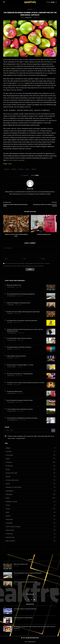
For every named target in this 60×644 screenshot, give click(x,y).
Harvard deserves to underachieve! (23, 618)
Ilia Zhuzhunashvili (12, 333)
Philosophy (31, 495)
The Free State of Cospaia (31, 527)
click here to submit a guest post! (15, 160)
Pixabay (10, 164)
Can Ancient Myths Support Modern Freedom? (19, 338)
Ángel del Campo (12, 393)
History (31, 484)
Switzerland (31, 520)
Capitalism (7, 169)
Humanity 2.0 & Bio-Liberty (31, 487)
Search (7, 427)
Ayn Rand (31, 452)
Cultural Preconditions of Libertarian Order (18, 303)
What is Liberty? (31, 541)
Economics (14, 169)
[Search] (56, 2)
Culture (31, 459)
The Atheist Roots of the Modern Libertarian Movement (22, 321)
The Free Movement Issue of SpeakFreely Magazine (21, 294)
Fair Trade (21, 169)
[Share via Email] (38, 175)
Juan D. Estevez (11, 287)
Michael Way (28, 18)
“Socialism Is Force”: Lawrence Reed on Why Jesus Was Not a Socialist (26, 383)
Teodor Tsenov (11, 402)
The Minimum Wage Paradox (44, 234)
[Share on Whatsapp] (35, 175)
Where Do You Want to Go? (14, 285)
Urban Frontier (31, 530)
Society (31, 509)
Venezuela (34, 169)
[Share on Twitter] (33, 175)
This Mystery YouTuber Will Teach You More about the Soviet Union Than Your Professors (34, 627)
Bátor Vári (10, 349)
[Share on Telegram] (36, 175)
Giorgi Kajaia (11, 305)
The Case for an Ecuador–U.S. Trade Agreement (20, 374)
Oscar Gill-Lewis (12, 296)
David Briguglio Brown (13, 420)
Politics (31, 498)
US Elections (31, 534)
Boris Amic (10, 314)
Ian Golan (10, 322)
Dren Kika (10, 358)
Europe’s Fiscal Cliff (31, 473)
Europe (31, 470)
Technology (31, 523)
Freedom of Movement (31, 480)
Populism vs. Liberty (31, 502)
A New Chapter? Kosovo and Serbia (16, 356)
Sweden (31, 516)
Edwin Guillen (11, 376)
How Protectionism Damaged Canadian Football (20, 400)
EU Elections (31, 466)
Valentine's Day (31, 537)
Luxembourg (31, 491)
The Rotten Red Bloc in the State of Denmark (19, 347)
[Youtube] (52, 2)
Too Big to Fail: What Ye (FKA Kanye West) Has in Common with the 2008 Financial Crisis (25, 330)
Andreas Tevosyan (12, 340)
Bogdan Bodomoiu (12, 411)
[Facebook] (47, 2)
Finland (31, 477)
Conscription (31, 455)
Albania (31, 448)
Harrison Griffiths (12, 367)
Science (31, 505)
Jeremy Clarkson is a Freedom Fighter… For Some (20, 365)
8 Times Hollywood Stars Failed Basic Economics (20, 409)
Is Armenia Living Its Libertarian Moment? (25, 609)
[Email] (54, 2)
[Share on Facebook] (32, 175)
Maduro (27, 169)
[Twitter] (49, 2)
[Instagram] (50, 2)
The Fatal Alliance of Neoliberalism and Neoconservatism (22, 418)
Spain (31, 512)
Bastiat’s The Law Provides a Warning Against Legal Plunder (23, 312)
